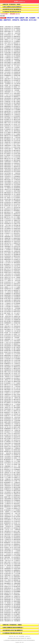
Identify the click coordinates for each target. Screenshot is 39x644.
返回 (2, 2)
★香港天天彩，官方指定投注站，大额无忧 (11, 4)
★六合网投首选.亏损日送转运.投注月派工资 (12, 12)
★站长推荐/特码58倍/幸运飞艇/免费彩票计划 (12, 9)
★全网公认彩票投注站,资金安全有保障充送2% (12, 7)
